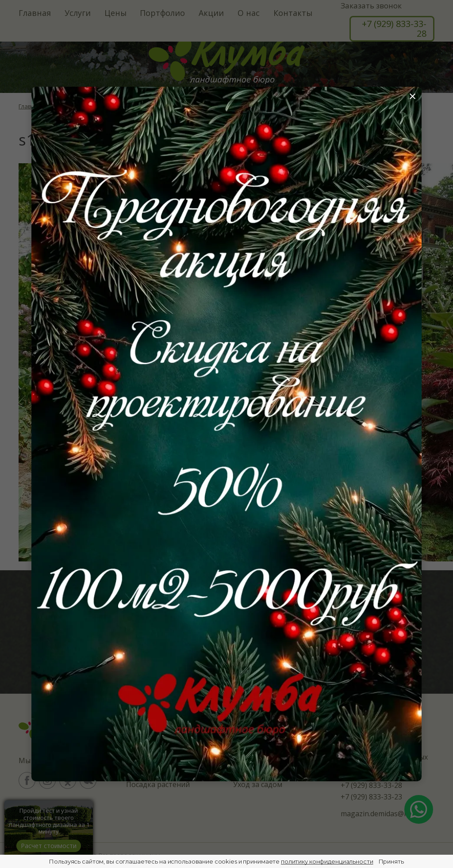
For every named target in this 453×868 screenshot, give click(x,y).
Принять (391, 861)
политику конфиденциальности (327, 861)
